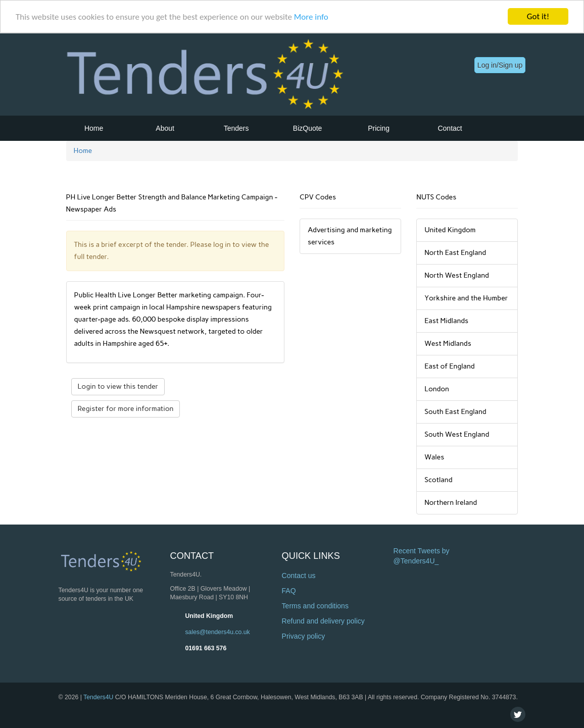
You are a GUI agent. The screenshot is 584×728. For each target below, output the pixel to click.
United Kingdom (209, 616)
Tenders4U (98, 697)
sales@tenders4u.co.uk (217, 632)
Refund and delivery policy (323, 621)
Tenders (236, 128)
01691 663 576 (206, 648)
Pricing (379, 128)
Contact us (299, 576)
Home (94, 128)
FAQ (289, 591)
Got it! (538, 16)
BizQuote (308, 128)
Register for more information (126, 409)
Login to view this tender (118, 386)
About (165, 128)
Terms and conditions (315, 606)
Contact (450, 128)
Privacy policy (304, 636)
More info (311, 17)
